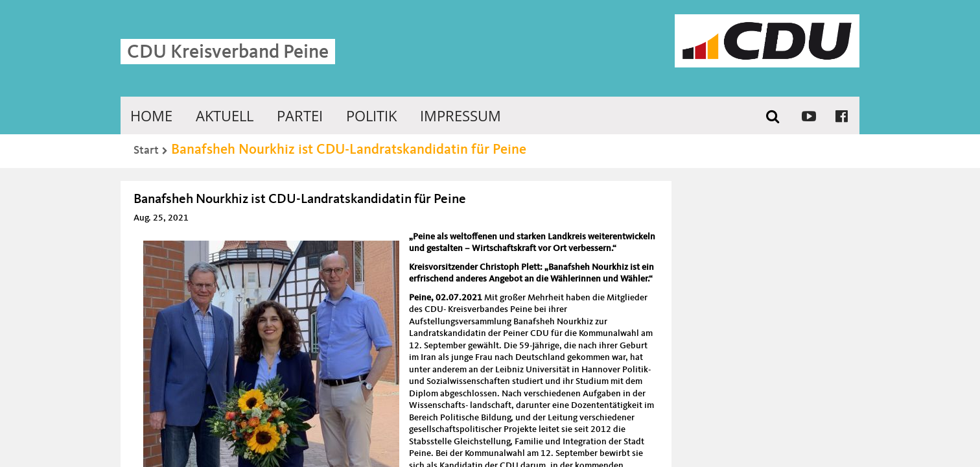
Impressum (461, 115)
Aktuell (225, 115)
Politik (371, 115)
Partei (300, 115)
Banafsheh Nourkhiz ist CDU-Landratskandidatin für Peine (349, 150)
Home (151, 115)
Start (146, 150)
